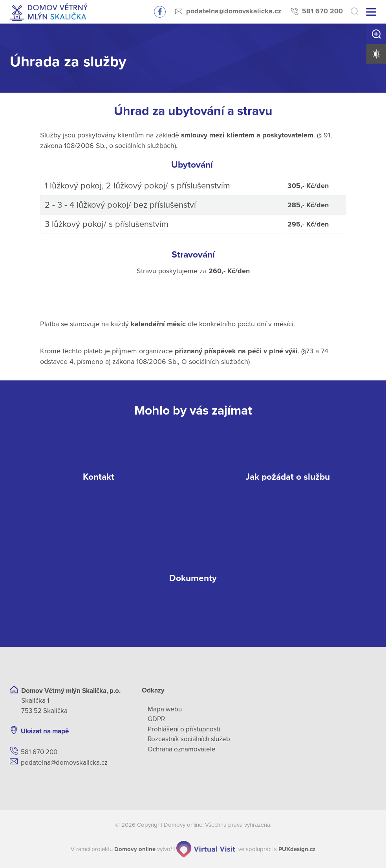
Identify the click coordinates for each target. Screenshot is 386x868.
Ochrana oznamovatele (182, 749)
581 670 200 (322, 11)
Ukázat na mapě (45, 731)
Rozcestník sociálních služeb (189, 739)
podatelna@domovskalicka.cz (234, 11)
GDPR (156, 719)
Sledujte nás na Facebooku (160, 12)
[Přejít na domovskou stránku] (49, 12)
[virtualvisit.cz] (206, 849)
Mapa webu (165, 709)
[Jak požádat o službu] (288, 477)
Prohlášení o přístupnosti (184, 729)
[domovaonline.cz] (135, 849)
